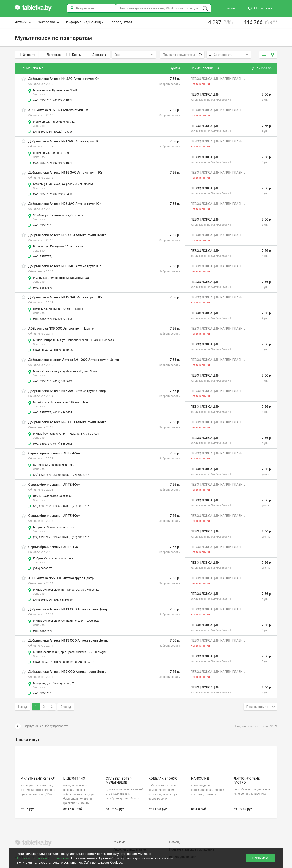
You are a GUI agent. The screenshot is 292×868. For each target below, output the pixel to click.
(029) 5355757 (84, 662)
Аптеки (23, 22)
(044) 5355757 (42, 662)
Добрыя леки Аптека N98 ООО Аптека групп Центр (67, 422)
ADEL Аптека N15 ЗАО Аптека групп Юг (58, 110)
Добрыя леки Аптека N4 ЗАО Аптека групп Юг (64, 79)
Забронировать (170, 84)
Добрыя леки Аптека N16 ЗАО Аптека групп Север (67, 391)
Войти (230, 8)
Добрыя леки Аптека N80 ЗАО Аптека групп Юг (65, 266)
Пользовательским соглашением (43, 858)
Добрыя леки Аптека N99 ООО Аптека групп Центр (67, 235)
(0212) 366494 (63, 412)
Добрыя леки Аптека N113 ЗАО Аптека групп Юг (66, 297)
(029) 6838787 (42, 568)
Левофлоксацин (205, 94)
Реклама (119, 842)
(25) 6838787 (80, 475)
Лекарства (48, 22)
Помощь (175, 842)
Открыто (26, 55)
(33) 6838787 (61, 475)
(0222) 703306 (63, 132)
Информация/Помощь (84, 22)
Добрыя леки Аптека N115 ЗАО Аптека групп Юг (66, 173)
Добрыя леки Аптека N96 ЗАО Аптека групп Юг (65, 204)
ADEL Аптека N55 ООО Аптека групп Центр (61, 578)
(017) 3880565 (63, 350)
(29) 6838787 (42, 475)
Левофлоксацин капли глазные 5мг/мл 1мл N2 (218, 79)
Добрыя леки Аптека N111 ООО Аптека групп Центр (68, 609)
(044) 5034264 (42, 132)
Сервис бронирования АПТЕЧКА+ (54, 453)
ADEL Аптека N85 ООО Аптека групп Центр (61, 329)
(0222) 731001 (63, 100)
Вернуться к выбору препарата (42, 726)
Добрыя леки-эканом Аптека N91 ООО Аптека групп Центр (74, 360)
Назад (23, 707)
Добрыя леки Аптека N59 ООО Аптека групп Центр (67, 672)
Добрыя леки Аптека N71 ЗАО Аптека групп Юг (65, 141)
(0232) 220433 (63, 194)
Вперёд (66, 707)
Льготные (51, 55)
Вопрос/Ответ (121, 22)
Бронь (74, 55)
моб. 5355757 (42, 100)
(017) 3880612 (63, 381)
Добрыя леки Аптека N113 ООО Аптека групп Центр (68, 640)
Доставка (96, 55)
